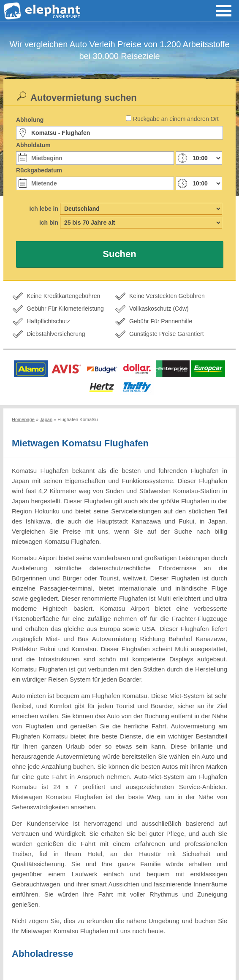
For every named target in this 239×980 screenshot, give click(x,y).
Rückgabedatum (39, 170)
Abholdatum (33, 145)
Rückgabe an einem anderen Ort (176, 119)
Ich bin (49, 223)
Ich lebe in (44, 209)
